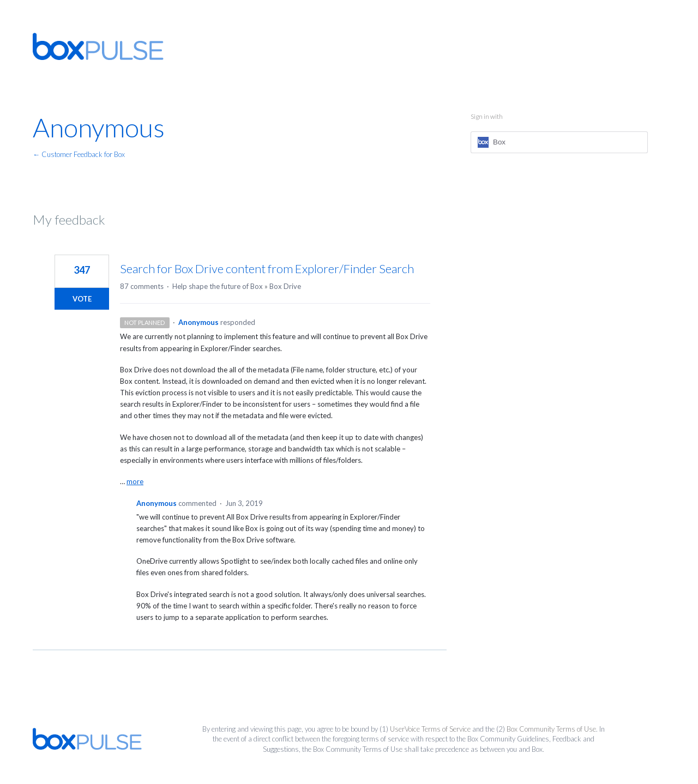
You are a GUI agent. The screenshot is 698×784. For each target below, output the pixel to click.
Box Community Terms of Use (551, 729)
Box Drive (285, 286)
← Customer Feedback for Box (79, 154)
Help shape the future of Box (218, 286)
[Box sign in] (559, 142)
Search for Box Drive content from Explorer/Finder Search (267, 269)
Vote (82, 299)
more (135, 482)
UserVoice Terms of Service (430, 729)
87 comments (142, 286)
